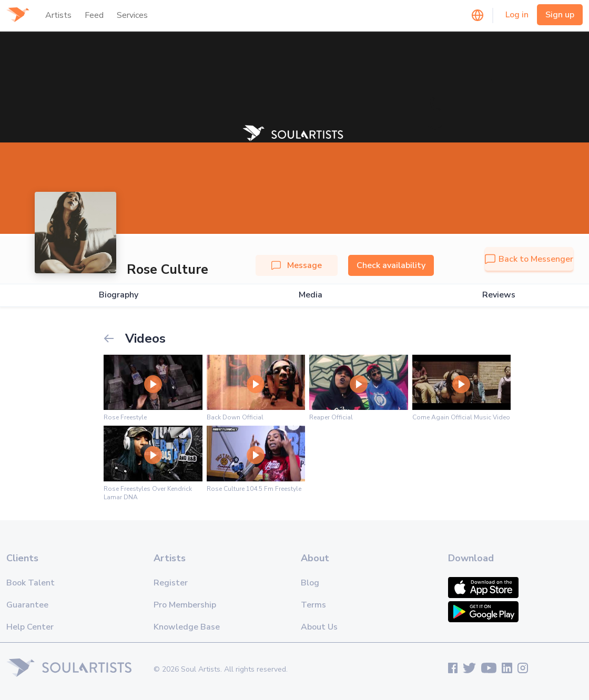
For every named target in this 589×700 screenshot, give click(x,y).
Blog (310, 583)
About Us (319, 627)
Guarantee (27, 605)
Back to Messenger (529, 259)
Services (132, 15)
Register (171, 583)
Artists (58, 15)
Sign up (560, 15)
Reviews (499, 295)
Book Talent (31, 583)
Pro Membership (185, 605)
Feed (94, 15)
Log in (517, 15)
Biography (119, 295)
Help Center (30, 627)
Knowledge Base (187, 627)
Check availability (391, 265)
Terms (313, 605)
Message (297, 265)
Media (311, 295)
